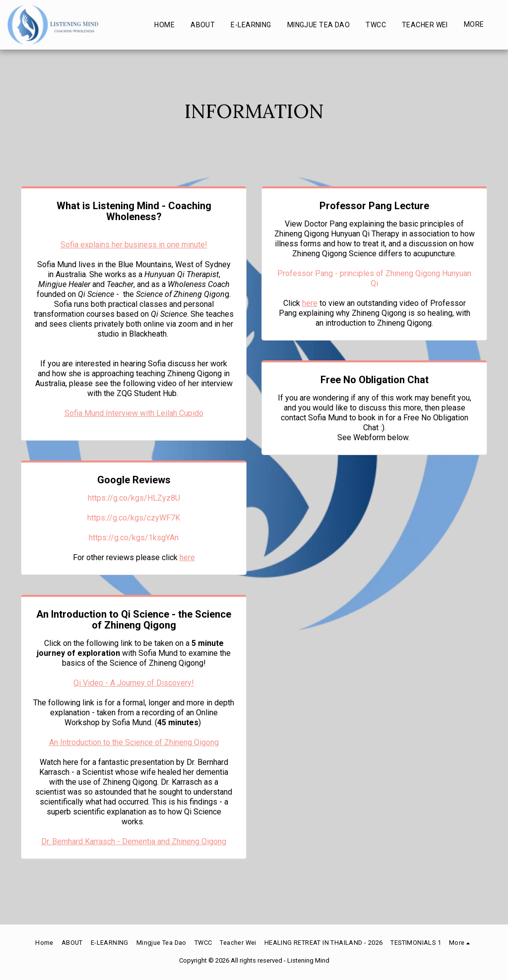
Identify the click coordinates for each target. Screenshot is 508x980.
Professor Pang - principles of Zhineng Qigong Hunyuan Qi (374, 278)
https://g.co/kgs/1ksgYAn (134, 538)
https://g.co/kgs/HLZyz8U (134, 498)
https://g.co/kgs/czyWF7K (134, 518)
